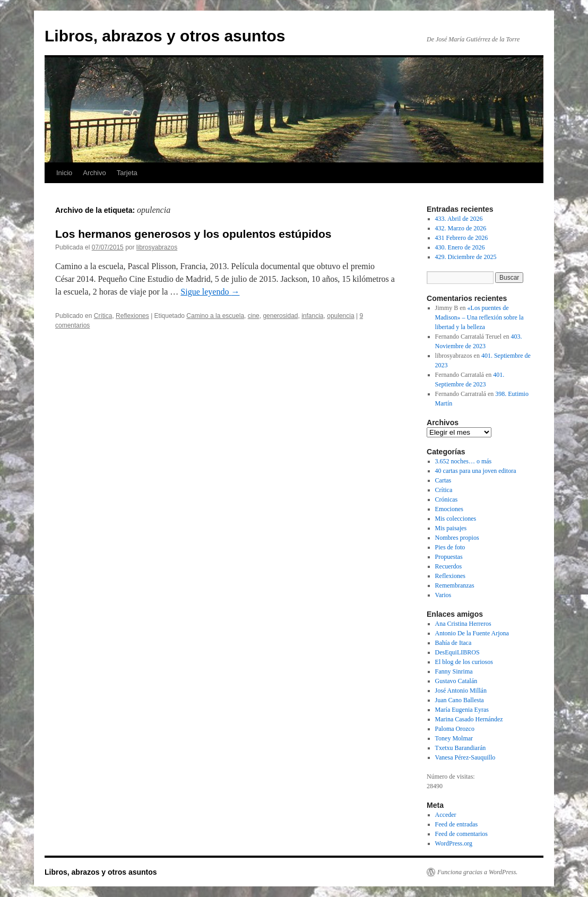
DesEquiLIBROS (457, 652)
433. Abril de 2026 (459, 219)
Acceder (446, 815)
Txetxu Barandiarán (461, 748)
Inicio (64, 173)
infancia (312, 316)
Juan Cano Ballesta (460, 700)
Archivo (94, 173)
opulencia (340, 316)
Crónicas (447, 499)
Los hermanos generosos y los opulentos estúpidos (193, 234)
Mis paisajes (451, 528)
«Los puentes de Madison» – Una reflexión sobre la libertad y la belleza (479, 317)
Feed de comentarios (461, 834)
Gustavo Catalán (456, 681)
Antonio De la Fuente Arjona (472, 633)
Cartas (443, 480)
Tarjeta (127, 173)
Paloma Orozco (455, 729)
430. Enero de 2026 (460, 247)
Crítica (103, 316)
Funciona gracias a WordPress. (477, 872)
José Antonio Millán (461, 691)
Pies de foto (450, 547)
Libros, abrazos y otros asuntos (165, 36)
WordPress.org (454, 843)
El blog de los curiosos (464, 662)
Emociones (449, 509)
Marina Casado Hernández (469, 719)
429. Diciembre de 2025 (466, 257)
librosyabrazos (157, 247)
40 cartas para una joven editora (476, 471)
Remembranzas (455, 585)
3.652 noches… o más (464, 461)
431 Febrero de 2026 (462, 238)
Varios (443, 595)
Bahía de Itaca (453, 643)
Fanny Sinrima (454, 671)
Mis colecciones (456, 519)
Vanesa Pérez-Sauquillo (465, 757)
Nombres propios (457, 538)
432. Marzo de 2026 (461, 228)
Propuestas (449, 557)
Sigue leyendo (210, 292)
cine (254, 316)
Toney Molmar (454, 738)
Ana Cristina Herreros (463, 624)
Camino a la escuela (215, 316)
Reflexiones (132, 316)
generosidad (280, 316)
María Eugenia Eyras (462, 710)
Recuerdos (449, 566)
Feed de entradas (457, 824)
